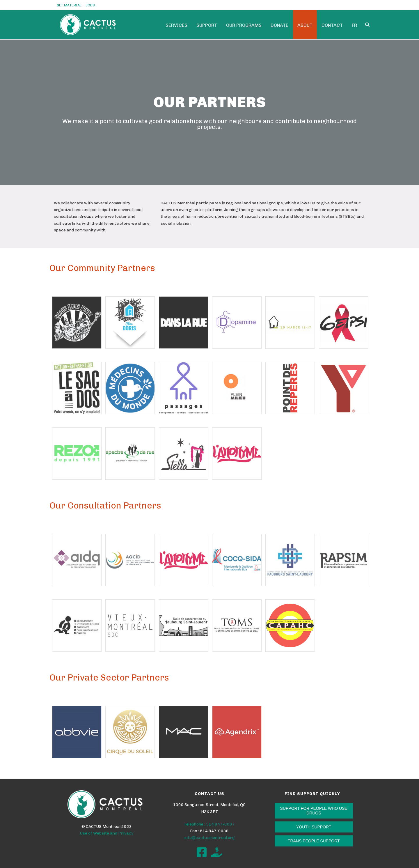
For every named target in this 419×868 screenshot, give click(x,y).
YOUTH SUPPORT (314, 827)
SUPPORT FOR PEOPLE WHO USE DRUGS (314, 811)
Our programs (244, 25)
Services (176, 25)
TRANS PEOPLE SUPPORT (314, 841)
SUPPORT (207, 25)
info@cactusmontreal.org (210, 838)
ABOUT (305, 25)
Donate (279, 25)
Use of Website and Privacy (107, 833)
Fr (354, 25)
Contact (332, 25)
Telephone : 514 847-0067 (209, 824)
